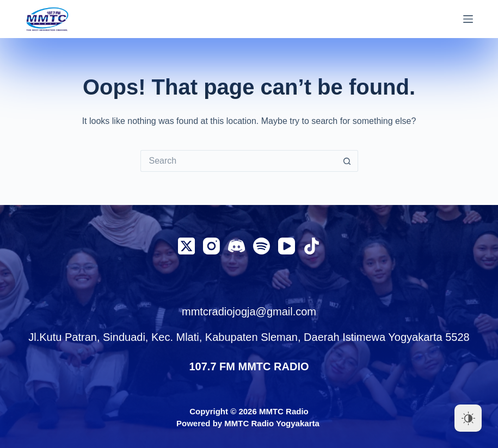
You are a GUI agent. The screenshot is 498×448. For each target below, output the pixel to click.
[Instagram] (211, 246)
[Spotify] (262, 246)
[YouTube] (287, 246)
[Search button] (347, 161)
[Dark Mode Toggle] (468, 418)
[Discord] (236, 246)
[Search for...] (238, 161)
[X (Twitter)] (186, 246)
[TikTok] (312, 246)
